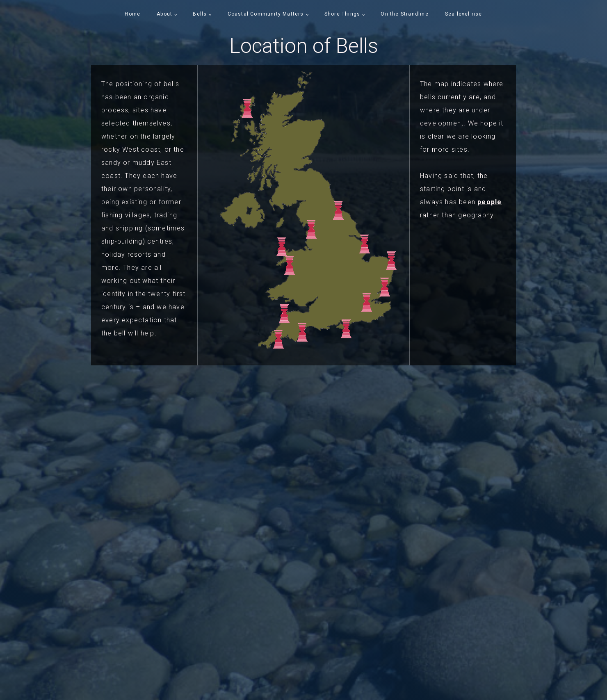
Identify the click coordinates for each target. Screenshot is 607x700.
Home (132, 14)
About (164, 14)
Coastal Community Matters (266, 14)
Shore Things (342, 14)
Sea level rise (464, 14)
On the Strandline (404, 14)
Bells (200, 14)
